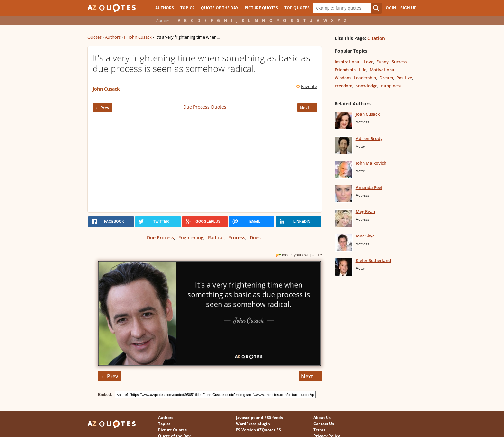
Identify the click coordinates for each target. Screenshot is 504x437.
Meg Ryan (365, 211)
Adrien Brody (369, 138)
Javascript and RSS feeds (259, 418)
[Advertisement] (205, 164)
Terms (319, 430)
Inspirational (348, 62)
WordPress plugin (253, 424)
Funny (382, 62)
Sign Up (409, 8)
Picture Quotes (261, 8)
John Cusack (140, 37)
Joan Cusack (368, 114)
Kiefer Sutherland (373, 260)
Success (399, 62)
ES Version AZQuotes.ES (258, 430)
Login (390, 8)
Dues (255, 238)
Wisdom (343, 78)
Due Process (160, 238)
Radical (216, 238)
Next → (307, 108)
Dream (386, 78)
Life (363, 70)
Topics (187, 8)
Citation (376, 38)
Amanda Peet (369, 187)
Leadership (365, 78)
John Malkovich (371, 163)
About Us (322, 418)
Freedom (343, 86)
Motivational (383, 70)
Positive (404, 78)
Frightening (191, 238)
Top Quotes (297, 8)
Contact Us (324, 424)
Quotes (94, 37)
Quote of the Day (220, 8)
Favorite (309, 86)
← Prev (102, 108)
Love (369, 62)
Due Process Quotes (205, 107)
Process (237, 238)
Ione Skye (365, 236)
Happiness (391, 86)
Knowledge (366, 86)
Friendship (345, 70)
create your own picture (302, 255)
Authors (165, 8)
